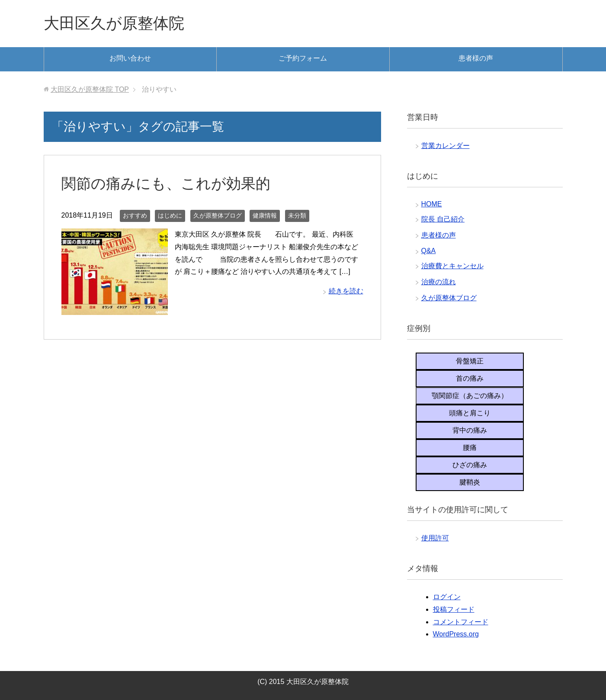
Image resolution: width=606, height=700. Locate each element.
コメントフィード (461, 622)
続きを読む (346, 291)
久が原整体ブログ (218, 215)
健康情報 (265, 215)
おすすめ (135, 215)
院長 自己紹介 (443, 219)
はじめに (170, 215)
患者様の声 (476, 58)
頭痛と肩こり (470, 413)
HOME (432, 204)
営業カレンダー (446, 146)
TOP (90, 89)
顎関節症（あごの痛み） (470, 396)
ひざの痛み (470, 465)
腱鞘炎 (470, 482)
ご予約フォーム (303, 58)
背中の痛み (470, 430)
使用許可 (435, 538)
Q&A (429, 251)
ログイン (447, 597)
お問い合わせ (130, 58)
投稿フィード (454, 609)
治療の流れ (439, 282)
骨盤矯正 (470, 361)
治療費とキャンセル (452, 266)
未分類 (297, 215)
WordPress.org (456, 634)
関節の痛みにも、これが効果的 (166, 183)
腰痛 (470, 448)
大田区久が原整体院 (114, 23)
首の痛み (470, 378)
